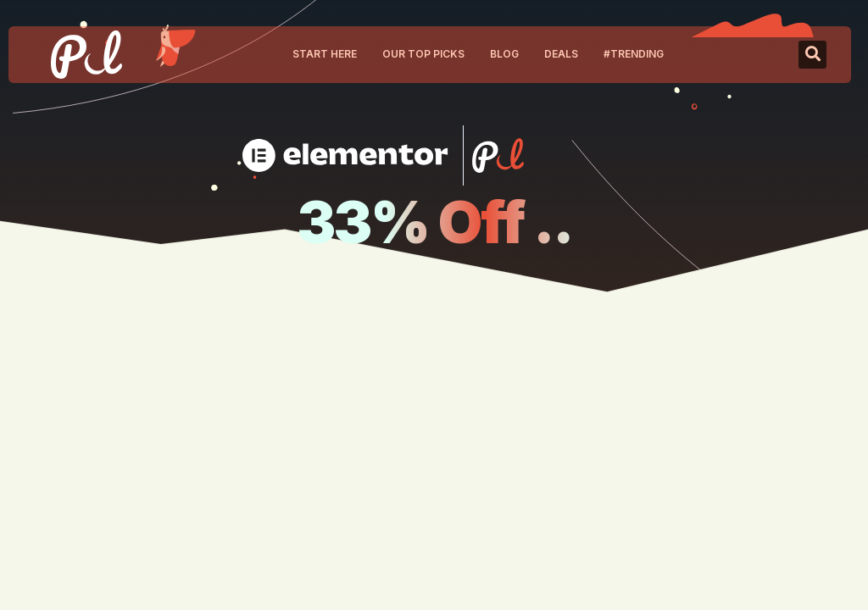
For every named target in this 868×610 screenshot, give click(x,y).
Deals (561, 54)
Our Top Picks (423, 54)
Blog (504, 54)
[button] (812, 55)
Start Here (325, 54)
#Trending (634, 54)
